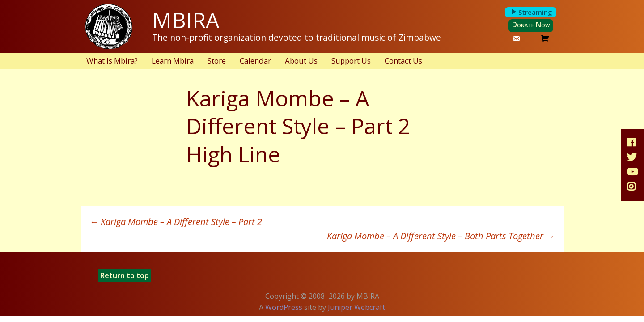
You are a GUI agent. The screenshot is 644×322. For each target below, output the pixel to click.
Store (217, 61)
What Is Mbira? (112, 61)
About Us (301, 61)
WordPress (284, 307)
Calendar (255, 61)
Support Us (351, 61)
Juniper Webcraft (356, 307)
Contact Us (403, 61)
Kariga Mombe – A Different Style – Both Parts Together (441, 236)
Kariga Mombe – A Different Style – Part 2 (176, 222)
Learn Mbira (173, 61)
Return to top (125, 275)
